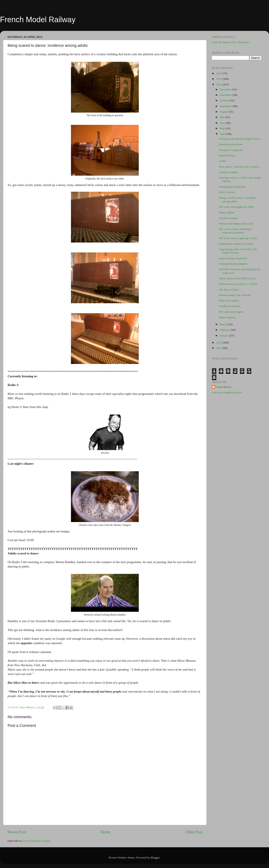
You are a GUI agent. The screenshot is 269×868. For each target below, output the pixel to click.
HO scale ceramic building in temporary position (236, 231)
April (223, 134)
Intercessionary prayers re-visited (238, 284)
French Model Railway (38, 20)
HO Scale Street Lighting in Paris (238, 238)
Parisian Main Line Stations (235, 295)
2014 (219, 79)
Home (106, 832)
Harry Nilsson (227, 155)
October (225, 100)
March (224, 324)
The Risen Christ (229, 290)
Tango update (227, 212)
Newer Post (17, 832)
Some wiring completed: (233, 258)
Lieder (223, 161)
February (225, 330)
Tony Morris (224, 387)
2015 (219, 73)
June (223, 123)
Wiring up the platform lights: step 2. (240, 139)
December (226, 89)
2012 (219, 342)
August (224, 112)
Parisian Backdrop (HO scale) (236, 224)
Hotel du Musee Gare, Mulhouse (231, 42)
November (226, 95)
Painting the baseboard (232, 187)
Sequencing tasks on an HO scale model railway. (238, 251)
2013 (219, 85)
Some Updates (227, 317)
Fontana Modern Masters (233, 264)
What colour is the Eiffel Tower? (238, 278)
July (222, 117)
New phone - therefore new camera (239, 167)
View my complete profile (227, 392)
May (223, 128)
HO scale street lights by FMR (236, 207)
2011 (219, 348)
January (224, 335)
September (226, 106)
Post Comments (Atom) (37, 841)
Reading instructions (231, 144)
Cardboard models (229, 306)
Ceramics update (229, 172)
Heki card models (229, 301)
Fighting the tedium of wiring (236, 244)
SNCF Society (227, 192)
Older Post (194, 832)
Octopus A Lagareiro (231, 150)
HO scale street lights (231, 312)
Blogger (155, 858)
